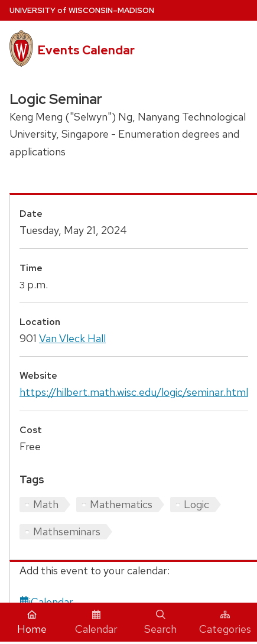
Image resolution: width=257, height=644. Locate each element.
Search (160, 623)
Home (32, 623)
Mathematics (121, 504)
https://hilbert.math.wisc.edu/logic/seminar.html (134, 392)
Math (46, 504)
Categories (225, 623)
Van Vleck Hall (72, 338)
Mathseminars (67, 531)
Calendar (96, 623)
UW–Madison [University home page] (82, 10)
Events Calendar (86, 50)
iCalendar (46, 602)
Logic (196, 504)
